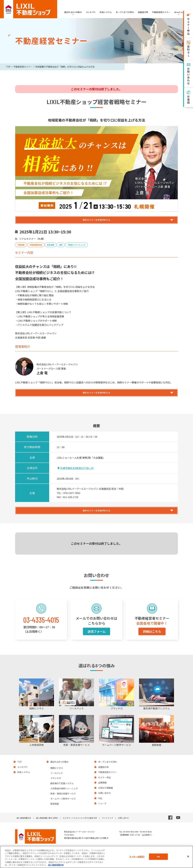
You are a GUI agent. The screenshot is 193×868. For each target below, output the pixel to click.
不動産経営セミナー (161, 12)
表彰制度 (55, 812)
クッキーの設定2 (137, 857)
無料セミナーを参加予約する (96, 221)
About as (179, 12)
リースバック (57, 781)
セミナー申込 (104, 786)
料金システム (106, 12)
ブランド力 (56, 786)
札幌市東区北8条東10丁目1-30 (76, 473)
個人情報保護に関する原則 (47, 826)
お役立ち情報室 (106, 796)
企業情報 (102, 791)
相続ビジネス (57, 776)
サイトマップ (108, 826)
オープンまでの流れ (125, 12)
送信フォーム (97, 639)
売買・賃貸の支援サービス (63, 802)
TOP (8, 67)
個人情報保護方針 (24, 826)
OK (158, 857)
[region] (96, 857)
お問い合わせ (104, 801)
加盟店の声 (143, 12)
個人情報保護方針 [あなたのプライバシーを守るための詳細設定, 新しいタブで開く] (56, 865)
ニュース (102, 811)
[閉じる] (188, 857)
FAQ (100, 806)
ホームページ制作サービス (63, 807)
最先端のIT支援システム (62, 791)
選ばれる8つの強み (73, 12)
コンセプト (91, 12)
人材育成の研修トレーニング (64, 797)
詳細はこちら (152, 639)
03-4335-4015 (41, 628)
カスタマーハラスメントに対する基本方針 (80, 826)
